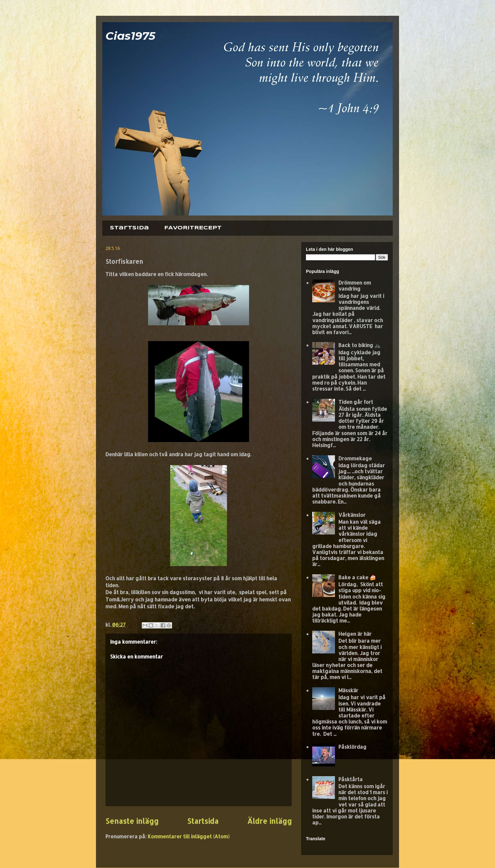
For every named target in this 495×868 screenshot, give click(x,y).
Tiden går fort (356, 402)
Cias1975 (130, 36)
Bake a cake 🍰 (357, 577)
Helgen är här (355, 634)
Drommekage (355, 458)
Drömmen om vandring (355, 286)
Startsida (129, 228)
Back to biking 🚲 (360, 345)
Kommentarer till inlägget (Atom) (189, 836)
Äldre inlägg (269, 821)
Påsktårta (351, 779)
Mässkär (348, 690)
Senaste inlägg (132, 821)
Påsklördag (352, 747)
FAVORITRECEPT (193, 228)
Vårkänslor (352, 515)
